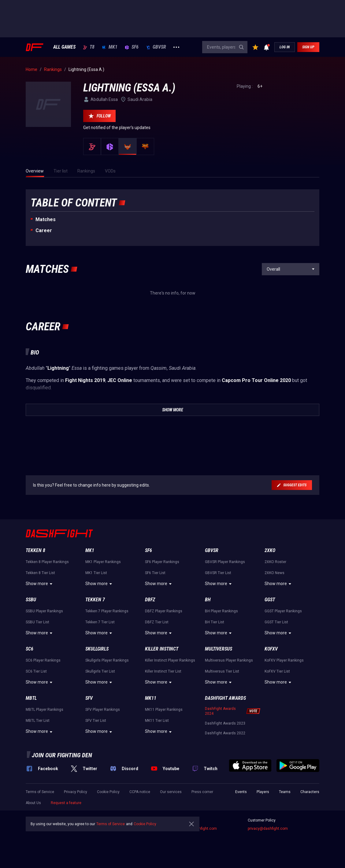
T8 (89, 47)
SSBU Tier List (37, 622)
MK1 (110, 47)
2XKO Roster (275, 562)
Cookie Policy (108, 792)
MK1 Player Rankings (103, 562)
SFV (89, 698)
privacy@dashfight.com (268, 829)
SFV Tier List (96, 721)
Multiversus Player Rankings (229, 660)
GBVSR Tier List (218, 573)
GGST (270, 600)
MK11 (151, 698)
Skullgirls (97, 649)
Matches (46, 219)
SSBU (31, 600)
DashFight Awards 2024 (220, 711)
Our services (171, 792)
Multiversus (219, 649)
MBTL (31, 698)
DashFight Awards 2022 (225, 733)
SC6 (30, 649)
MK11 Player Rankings (164, 710)
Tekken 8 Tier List (40, 573)
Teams (285, 792)
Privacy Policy (76, 792)
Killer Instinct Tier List (163, 671)
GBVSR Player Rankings (225, 562)
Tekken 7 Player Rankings (107, 611)
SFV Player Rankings (103, 710)
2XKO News (275, 573)
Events (241, 792)
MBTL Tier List (38, 721)
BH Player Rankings (221, 611)
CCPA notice (140, 792)
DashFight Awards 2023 (225, 723)
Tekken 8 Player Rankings (47, 562)
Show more (40, 584)
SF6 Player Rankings (162, 562)
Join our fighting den (62, 755)
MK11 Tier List (157, 721)
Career (44, 230)
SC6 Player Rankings (43, 660)
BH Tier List (215, 622)
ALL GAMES (64, 47)
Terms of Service (40, 792)
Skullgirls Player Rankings (107, 660)
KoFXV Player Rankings (284, 660)
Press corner (202, 792)
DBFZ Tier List (157, 622)
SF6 (132, 47)
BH (208, 600)
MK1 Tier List (96, 573)
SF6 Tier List (155, 573)
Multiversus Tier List (222, 671)
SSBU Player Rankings (44, 611)
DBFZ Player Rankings (164, 611)
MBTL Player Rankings (45, 710)
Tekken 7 (95, 600)
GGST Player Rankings (283, 611)
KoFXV (271, 649)
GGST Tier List (276, 622)
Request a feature (66, 803)
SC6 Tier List (36, 671)
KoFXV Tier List (277, 671)
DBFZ (150, 600)
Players (263, 792)
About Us (33, 803)
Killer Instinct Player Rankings (170, 660)
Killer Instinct (162, 649)
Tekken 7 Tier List (100, 622)
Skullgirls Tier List (100, 671)
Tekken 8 (35, 550)
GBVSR (156, 47)
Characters (310, 792)
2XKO (270, 550)
